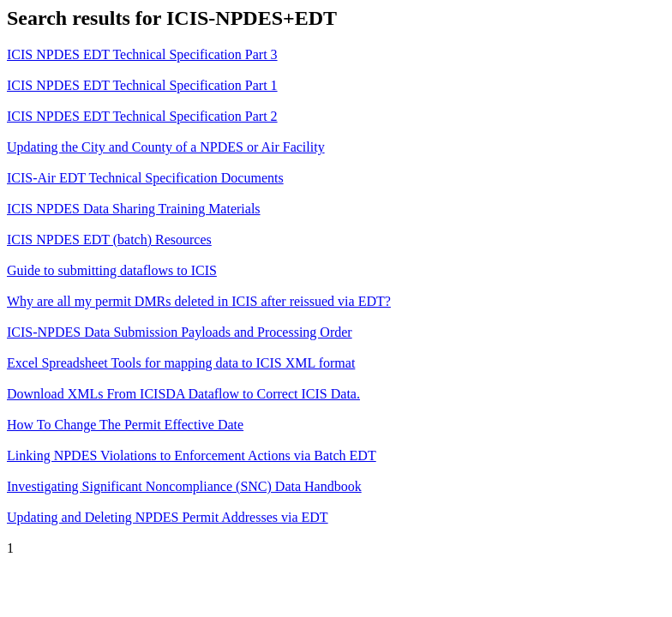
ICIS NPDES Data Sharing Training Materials (134, 209)
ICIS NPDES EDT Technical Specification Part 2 (142, 116)
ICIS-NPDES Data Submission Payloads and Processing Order (180, 332)
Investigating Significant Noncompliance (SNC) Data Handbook (184, 486)
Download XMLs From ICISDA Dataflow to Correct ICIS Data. (183, 394)
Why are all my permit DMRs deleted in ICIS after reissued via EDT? (199, 301)
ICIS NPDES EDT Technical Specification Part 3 (142, 54)
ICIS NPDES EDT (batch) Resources (109, 240)
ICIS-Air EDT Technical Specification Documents (145, 178)
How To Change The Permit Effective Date (125, 425)
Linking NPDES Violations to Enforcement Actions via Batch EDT (192, 455)
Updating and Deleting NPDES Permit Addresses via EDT (168, 517)
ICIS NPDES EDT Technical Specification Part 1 (142, 85)
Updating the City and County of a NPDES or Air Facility (166, 147)
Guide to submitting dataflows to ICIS (112, 270)
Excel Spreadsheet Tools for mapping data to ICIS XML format (181, 363)
